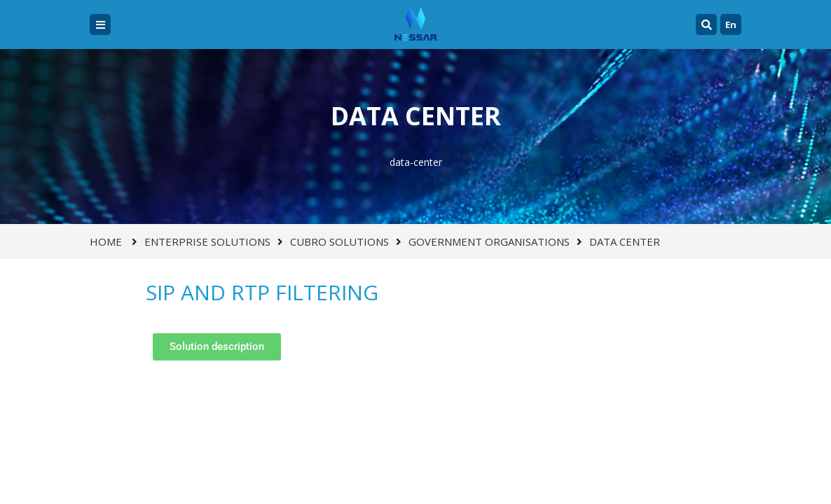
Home (106, 241)
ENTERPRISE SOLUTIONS (207, 241)
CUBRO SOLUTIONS (339, 241)
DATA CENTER (625, 241)
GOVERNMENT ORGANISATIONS (489, 241)
